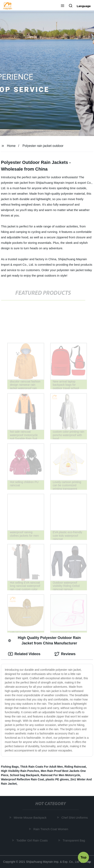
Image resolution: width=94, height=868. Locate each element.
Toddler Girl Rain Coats (32, 840)
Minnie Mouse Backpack (30, 818)
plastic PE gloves (57, 779)
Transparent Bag (74, 840)
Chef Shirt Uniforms (75, 818)
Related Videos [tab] (24, 654)
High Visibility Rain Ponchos (20, 771)
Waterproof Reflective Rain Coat (22, 779)
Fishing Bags (10, 767)
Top (84, 857)
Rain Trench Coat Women (51, 829)
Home (11, 146)
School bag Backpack (25, 775)
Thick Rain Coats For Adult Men (41, 767)
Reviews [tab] (65, 654)
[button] (63, 6)
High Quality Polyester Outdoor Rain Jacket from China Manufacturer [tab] (44, 640)
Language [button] (84, 6)
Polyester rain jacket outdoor (43, 146)
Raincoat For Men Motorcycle (60, 775)
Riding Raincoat (75, 767)
